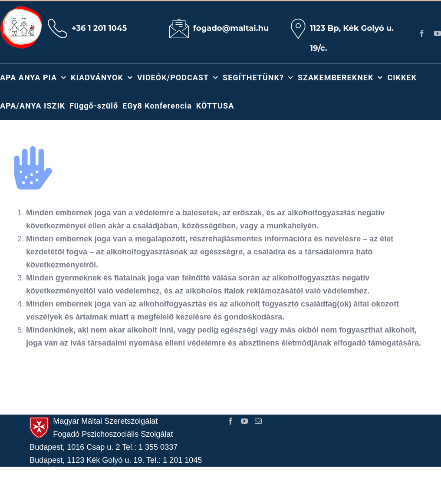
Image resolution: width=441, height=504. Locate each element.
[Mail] (258, 421)
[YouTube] (244, 421)
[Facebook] (230, 421)
